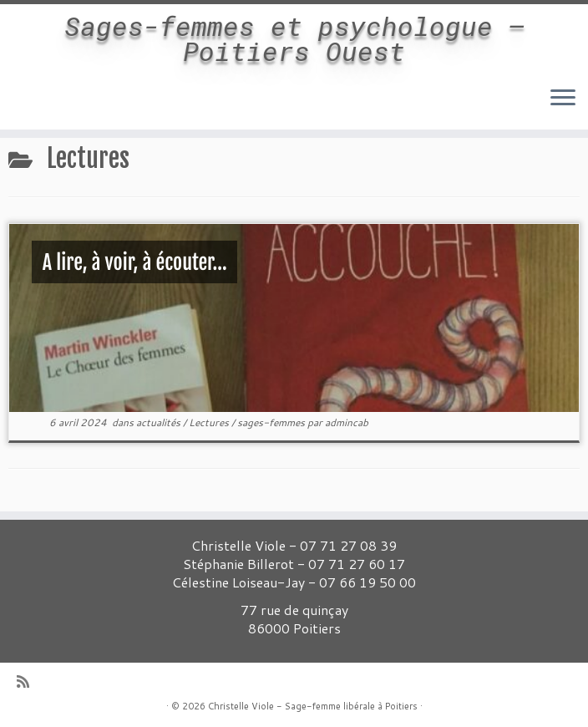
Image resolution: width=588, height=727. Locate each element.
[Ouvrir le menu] (563, 99)
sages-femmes (272, 422)
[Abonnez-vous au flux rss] (28, 681)
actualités (160, 422)
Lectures (210, 422)
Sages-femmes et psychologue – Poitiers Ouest (294, 39)
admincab (347, 422)
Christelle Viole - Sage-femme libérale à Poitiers (313, 706)
